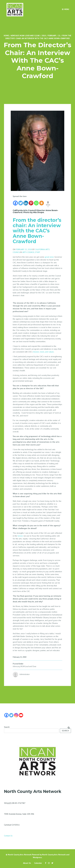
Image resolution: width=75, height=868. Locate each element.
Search (7, 727)
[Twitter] (21, 202)
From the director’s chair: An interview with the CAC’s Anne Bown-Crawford (37, 231)
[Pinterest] (31, 202)
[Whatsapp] (36, 202)
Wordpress (37, 857)
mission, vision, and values (43, 352)
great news (49, 257)
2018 (44, 36)
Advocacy (15, 36)
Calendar (38, 863)
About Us (27, 863)
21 (59, 36)
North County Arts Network (20, 855)
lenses (20, 536)
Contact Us (8, 836)
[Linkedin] (26, 202)
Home (6, 36)
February (52, 36)
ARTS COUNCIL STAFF (31, 252)
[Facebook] (15, 202)
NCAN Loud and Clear (30, 36)
